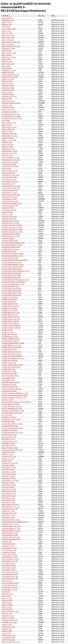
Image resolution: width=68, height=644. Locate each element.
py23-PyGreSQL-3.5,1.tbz (10, 559)
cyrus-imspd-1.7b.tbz (9, 29)
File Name (5, 16)
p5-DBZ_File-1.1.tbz (8, 369)
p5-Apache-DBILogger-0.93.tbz (12, 245)
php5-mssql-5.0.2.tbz (9, 491)
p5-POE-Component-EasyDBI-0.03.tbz (15, 395)
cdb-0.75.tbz (6, 27)
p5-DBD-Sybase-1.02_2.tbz (11, 319)
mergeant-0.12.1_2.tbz (9, 153)
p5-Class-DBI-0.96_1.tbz (10, 258)
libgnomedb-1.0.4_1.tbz (10, 136)
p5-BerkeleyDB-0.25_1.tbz (11, 249)
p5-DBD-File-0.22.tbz (9, 302)
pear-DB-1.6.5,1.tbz (8, 439)
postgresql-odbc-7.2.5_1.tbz (11, 531)
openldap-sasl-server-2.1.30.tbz (12, 230)
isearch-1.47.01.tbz (8, 110)
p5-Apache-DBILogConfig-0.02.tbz (13, 243)
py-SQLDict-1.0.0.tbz (9, 553)
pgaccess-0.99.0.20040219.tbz (12, 450)
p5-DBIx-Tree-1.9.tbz (9, 363)
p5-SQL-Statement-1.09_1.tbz (12, 406)
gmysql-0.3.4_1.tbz (8, 90)
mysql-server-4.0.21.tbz (10, 197)
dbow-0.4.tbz (6, 59)
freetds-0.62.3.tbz (8, 72)
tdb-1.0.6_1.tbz (7, 614)
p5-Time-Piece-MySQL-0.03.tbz (12, 424)
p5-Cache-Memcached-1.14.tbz (12, 256)
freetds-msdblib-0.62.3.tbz (10, 75)
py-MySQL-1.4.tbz (8, 546)
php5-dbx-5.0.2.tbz (8, 487)
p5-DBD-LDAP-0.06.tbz (10, 304)
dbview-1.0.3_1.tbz (8, 64)
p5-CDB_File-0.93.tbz (9, 251)
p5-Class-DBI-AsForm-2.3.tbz (12, 262)
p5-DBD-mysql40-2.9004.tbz (11, 326)
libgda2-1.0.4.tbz (7, 131)
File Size (41, 16)
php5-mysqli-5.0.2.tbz (9, 496)
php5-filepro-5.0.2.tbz (9, 489)
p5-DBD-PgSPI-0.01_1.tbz (11, 312)
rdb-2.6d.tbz (6, 592)
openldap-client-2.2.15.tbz (10, 223)
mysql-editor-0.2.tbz (8, 184)
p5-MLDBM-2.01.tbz (8, 380)
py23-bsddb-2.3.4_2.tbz (10, 561)
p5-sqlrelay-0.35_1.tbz (9, 435)
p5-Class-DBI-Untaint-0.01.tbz (12, 293)
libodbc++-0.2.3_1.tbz (9, 140)
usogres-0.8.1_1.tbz (8, 627)
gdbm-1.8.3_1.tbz (8, 83)
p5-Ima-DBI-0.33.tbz (9, 378)
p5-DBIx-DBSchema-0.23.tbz (11, 345)
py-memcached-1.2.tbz (9, 555)
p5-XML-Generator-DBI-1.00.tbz (12, 428)
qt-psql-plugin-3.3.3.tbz (9, 587)
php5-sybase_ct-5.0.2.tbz (10, 504)
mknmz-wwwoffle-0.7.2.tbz (11, 158)
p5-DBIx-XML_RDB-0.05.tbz (11, 367)
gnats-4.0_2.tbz (7, 92)
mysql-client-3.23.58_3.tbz (11, 175)
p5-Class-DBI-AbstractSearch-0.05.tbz (15, 260)
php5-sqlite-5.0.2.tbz (9, 502)
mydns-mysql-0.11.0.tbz (10, 171)
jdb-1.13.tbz (6, 120)
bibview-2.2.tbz (7, 25)
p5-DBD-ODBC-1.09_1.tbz (11, 306)
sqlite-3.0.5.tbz (7, 603)
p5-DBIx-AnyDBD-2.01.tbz (11, 339)
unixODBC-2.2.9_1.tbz (9, 622)
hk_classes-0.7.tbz (8, 107)
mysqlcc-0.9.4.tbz (8, 208)
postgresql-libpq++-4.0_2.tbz (11, 526)
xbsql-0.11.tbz (6, 633)
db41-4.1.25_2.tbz (8, 40)
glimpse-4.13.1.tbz (8, 88)
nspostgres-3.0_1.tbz (9, 219)
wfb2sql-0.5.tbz (7, 629)
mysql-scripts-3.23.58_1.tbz (11, 188)
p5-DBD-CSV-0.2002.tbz (10, 297)
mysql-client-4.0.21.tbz (9, 177)
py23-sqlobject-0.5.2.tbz (10, 574)
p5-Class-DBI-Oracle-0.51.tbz (12, 273)
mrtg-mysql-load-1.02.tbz (10, 166)
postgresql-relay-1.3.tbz (10, 535)
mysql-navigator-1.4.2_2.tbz (11, 186)
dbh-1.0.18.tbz (7, 55)
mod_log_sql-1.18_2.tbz (10, 162)
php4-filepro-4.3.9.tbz (9, 472)
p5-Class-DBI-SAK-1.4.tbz (11, 286)
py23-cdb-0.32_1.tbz (9, 563)
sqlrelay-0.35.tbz (7, 605)
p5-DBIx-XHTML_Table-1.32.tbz (12, 365)
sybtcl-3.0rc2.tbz (7, 609)
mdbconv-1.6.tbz (7, 147)
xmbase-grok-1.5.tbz (9, 635)
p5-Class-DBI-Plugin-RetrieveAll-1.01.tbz (15, 280)
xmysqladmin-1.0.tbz (9, 638)
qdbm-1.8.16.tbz (7, 581)
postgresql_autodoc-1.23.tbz (11, 539)
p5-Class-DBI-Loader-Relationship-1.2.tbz (16, 271)
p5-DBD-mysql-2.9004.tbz (10, 323)
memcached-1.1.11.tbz (9, 151)
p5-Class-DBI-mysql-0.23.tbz (11, 295)
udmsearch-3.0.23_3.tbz (10, 620)
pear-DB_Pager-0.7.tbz (10, 441)
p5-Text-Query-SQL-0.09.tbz (11, 419)
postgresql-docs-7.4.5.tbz (10, 524)
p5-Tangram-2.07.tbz (9, 417)
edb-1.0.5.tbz (6, 66)
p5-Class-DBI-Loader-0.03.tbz (12, 269)
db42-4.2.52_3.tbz (8, 44)
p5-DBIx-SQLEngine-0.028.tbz (12, 356)
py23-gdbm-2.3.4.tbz (9, 566)
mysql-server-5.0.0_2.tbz (10, 201)
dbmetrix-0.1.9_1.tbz (9, 57)
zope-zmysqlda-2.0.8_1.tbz (11, 642)
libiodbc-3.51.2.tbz (8, 138)
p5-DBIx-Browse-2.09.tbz (10, 341)
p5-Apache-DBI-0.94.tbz (10, 241)
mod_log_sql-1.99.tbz (9, 164)
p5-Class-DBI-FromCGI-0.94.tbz (13, 267)
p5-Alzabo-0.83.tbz (8, 238)
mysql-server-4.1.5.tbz (9, 199)
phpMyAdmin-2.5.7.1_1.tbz (11, 507)
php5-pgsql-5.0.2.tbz (9, 500)
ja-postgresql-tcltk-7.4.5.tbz (11, 114)
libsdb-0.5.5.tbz (7, 142)
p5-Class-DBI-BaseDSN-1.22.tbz (13, 265)
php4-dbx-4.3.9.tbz (8, 470)
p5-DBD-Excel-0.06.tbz (9, 299)
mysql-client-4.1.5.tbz (9, 179)
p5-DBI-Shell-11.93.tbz (9, 334)
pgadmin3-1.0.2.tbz (8, 452)
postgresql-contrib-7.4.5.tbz (11, 520)
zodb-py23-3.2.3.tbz (8, 640)
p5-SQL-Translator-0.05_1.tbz (12, 408)
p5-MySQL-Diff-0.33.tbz (10, 387)
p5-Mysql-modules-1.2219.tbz (12, 389)
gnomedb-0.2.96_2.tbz (9, 96)
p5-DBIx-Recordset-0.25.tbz (11, 354)
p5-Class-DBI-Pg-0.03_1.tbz (11, 278)
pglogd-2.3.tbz (7, 461)
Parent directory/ (7, 18)
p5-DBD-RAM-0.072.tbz (10, 315)
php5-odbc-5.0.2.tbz (8, 498)
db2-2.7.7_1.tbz (7, 33)
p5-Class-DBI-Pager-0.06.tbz (11, 275)
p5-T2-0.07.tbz (7, 415)
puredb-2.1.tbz (7, 542)
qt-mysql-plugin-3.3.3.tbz (10, 583)
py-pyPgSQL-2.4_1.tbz (9, 557)
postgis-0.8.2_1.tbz (8, 511)
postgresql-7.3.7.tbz (8, 515)
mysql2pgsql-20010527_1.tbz (12, 203)
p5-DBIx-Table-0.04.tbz (9, 360)
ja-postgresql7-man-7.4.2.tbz (11, 116)
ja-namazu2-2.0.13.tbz (9, 112)
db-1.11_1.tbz (6, 31)
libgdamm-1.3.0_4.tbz (9, 134)
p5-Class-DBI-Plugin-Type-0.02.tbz (13, 282)
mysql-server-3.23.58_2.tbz (11, 195)
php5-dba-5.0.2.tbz (8, 483)
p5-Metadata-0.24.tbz (9, 384)
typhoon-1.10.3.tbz (8, 618)
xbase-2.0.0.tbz (7, 631)
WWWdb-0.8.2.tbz (8, 20)
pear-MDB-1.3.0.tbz (8, 443)
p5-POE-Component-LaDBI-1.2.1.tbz (14, 398)
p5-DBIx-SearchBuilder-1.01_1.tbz (13, 358)
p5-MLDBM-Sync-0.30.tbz (10, 382)
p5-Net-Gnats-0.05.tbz (9, 391)
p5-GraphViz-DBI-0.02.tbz (10, 376)
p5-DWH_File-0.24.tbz (9, 371)
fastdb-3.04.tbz (7, 68)
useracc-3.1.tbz (7, 624)
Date (53, 16)
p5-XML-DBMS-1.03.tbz (10, 426)
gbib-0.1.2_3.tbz (7, 81)
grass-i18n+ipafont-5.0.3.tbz (11, 103)
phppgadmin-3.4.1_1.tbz (10, 509)
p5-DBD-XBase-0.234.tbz (10, 321)
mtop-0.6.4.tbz (7, 169)
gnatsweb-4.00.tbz (8, 94)
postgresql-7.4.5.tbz (8, 518)
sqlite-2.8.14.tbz (7, 600)
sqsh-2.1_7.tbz (7, 607)
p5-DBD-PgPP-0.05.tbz (10, 310)
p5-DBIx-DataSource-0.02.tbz (12, 347)
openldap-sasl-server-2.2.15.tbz (12, 232)
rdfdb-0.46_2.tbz (7, 594)
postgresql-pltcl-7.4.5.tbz (10, 533)
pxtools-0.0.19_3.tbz (9, 544)
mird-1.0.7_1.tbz (7, 155)
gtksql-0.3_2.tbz (7, 105)
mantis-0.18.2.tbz (8, 145)
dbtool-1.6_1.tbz (7, 62)
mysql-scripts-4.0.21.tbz (10, 190)
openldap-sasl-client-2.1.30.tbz (12, 225)
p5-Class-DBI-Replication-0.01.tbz (13, 284)
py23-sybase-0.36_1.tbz (10, 579)
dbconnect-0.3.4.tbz (8, 48)
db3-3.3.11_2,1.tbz (8, 35)
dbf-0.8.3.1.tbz (7, 51)
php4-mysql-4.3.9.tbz (9, 474)
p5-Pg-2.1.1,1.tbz (8, 400)
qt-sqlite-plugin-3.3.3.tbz (10, 590)
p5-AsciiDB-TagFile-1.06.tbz (11, 247)
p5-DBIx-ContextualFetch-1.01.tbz (13, 343)
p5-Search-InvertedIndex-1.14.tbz (13, 411)
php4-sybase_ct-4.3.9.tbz (10, 480)
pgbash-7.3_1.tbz (8, 454)
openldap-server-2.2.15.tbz (11, 236)
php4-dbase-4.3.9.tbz (9, 467)
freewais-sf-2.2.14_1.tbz (10, 77)
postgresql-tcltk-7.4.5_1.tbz (11, 537)
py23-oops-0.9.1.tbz (8, 570)
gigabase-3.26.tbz (8, 86)
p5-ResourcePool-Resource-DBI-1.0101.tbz (16, 402)
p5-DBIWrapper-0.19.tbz (10, 336)
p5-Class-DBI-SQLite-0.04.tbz (12, 289)
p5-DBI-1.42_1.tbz (8, 332)
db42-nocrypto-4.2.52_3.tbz (11, 46)
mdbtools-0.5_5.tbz (8, 149)
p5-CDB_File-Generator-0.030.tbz (13, 254)
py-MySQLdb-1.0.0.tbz (9, 548)
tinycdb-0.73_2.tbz (8, 616)
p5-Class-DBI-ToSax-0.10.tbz (11, 291)
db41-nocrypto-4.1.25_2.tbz (11, 42)
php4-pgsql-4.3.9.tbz (9, 478)
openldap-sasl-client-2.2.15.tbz (12, 227)
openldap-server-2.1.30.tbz (11, 234)
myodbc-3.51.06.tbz (8, 173)
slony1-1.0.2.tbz (7, 598)
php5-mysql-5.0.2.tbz (9, 494)
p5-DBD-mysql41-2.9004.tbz (11, 328)
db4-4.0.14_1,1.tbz (8, 38)
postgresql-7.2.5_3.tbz (9, 513)
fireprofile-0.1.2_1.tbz (9, 70)
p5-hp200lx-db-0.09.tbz (10, 430)
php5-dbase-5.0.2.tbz (9, 485)
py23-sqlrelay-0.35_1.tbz (10, 576)
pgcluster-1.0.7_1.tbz (9, 456)
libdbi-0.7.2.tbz (7, 125)
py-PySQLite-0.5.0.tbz (9, 550)
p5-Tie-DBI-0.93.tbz (8, 422)
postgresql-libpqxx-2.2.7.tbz (11, 529)
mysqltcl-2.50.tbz (7, 212)
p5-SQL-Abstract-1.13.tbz (10, 404)
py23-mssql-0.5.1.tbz (9, 568)
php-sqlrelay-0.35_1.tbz (10, 463)
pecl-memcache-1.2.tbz (10, 448)
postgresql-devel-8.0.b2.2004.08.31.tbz (15, 522)
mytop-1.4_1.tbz (7, 214)
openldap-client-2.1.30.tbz (10, 221)
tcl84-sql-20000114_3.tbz (10, 611)
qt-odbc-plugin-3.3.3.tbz (10, 585)
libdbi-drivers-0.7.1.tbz (9, 127)
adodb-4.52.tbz (7, 22)
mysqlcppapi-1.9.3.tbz (9, 210)
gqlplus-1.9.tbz (7, 99)
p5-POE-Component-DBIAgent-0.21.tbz (15, 393)
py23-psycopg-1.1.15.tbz (10, 572)
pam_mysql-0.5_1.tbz (9, 437)
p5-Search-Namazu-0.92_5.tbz (12, 413)
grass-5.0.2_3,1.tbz (8, 101)
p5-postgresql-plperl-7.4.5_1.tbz (12, 432)
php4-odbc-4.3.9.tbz (8, 476)
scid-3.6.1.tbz (6, 596)
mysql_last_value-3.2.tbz (10, 206)
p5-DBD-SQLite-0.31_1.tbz (11, 317)
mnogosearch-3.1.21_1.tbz (11, 160)
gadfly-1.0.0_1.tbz (8, 79)
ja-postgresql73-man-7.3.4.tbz (12, 118)
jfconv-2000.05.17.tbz (9, 123)
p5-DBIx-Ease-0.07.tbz (9, 350)
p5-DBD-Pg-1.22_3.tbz (9, 308)
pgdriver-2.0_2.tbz (8, 459)
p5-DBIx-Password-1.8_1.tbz (11, 352)
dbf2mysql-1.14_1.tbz (9, 53)
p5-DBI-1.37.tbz (7, 330)
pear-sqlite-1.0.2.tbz (8, 446)
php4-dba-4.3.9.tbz (8, 465)
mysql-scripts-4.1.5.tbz (9, 193)
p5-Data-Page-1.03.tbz (9, 374)
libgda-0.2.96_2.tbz (8, 129)
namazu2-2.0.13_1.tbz (9, 217)
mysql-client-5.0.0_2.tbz (10, 182)
